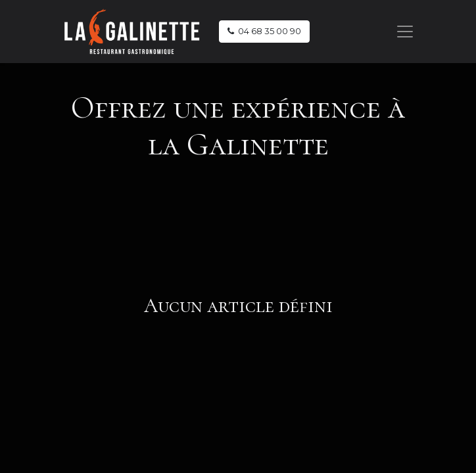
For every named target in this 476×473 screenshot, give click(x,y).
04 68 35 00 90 (264, 31)
